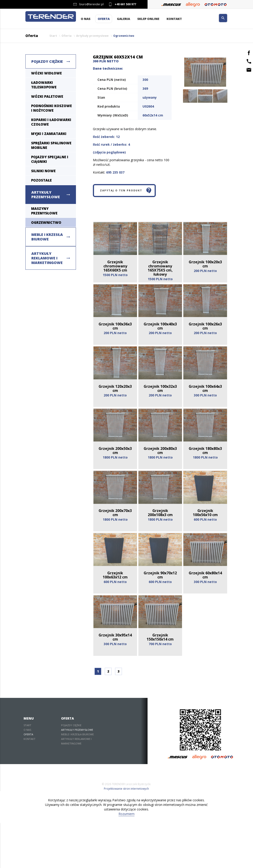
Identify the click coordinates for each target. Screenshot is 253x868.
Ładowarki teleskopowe (44, 85)
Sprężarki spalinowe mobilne (51, 146)
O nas (86, 19)
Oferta (104, 19)
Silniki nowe (43, 171)
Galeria (123, 19)
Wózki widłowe (46, 74)
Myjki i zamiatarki (49, 134)
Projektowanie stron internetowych (126, 834)
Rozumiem (127, 859)
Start (53, 36)
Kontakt (174, 19)
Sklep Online (148, 19)
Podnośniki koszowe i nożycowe (51, 108)
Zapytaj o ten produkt (129, 192)
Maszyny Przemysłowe (44, 211)
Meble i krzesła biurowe (47, 237)
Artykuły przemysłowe (92, 36)
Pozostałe (41, 181)
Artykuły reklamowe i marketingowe (47, 259)
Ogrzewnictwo (124, 36)
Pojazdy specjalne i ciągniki (50, 160)
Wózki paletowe (47, 97)
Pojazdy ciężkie (47, 62)
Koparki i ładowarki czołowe (51, 122)
